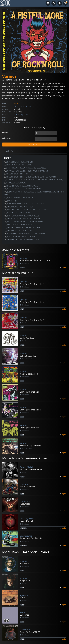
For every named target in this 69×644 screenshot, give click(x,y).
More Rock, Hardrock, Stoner (26, 552)
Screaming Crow (21, 114)
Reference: (6, 138)
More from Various (18, 273)
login (64, 267)
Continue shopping (34, 127)
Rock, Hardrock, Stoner (24, 106)
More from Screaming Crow (25, 458)
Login (16, 103)
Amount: (6, 132)
